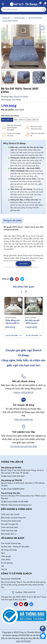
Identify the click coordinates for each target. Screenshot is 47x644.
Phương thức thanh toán (11, 521)
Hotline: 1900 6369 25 (23, 592)
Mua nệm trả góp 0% (10, 524)
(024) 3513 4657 (18, 476)
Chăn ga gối (6, 556)
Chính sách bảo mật (9, 531)
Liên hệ (4, 569)
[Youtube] (21, 604)
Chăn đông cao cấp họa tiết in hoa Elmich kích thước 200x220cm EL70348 (13, 322)
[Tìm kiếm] (44, 9)
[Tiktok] (26, 604)
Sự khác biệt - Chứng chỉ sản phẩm (15, 547)
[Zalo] (31, 604)
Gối (2, 566)
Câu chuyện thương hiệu (11, 543)
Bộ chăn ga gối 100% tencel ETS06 (32, 322)
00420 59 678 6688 (20, 502)
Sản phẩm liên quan (24, 287)
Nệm (3, 553)
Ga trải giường (7, 563)
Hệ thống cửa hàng (9, 550)
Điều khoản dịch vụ (9, 534)
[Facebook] (16, 604)
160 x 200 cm (7, 120)
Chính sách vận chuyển (10, 514)
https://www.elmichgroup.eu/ (20, 505)
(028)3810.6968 (18, 489)
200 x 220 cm (33, 120)
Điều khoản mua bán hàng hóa (13, 518)
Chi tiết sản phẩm (13, 335)
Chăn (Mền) (6, 560)
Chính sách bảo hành (9, 527)
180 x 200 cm (20, 120)
